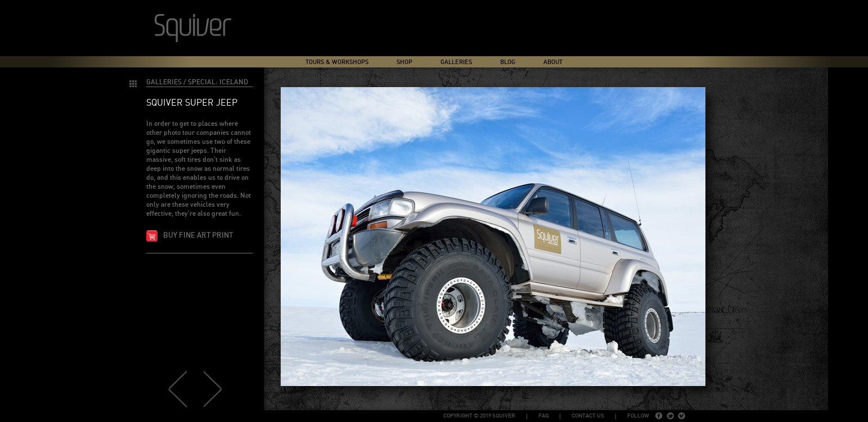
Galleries (456, 62)
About (553, 62)
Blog (508, 62)
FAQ (543, 416)
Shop (404, 62)
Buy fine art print (198, 236)
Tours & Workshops (337, 62)
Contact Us (588, 416)
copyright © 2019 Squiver (479, 416)
